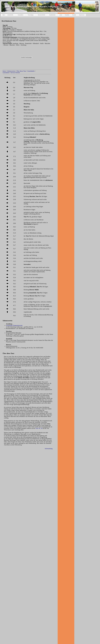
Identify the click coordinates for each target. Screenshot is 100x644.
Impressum (82, 15)
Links (61, 15)
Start (4, 15)
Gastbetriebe (52, 15)
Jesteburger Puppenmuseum (14, 325)
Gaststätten (21, 15)
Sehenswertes (11, 71)
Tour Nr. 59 (39, 428)
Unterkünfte (10, 15)
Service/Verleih (42, 15)
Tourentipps (31, 15)
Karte (4, 71)
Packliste (67, 15)
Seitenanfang (49, 449)
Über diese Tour (21, 71)
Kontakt (74, 15)
